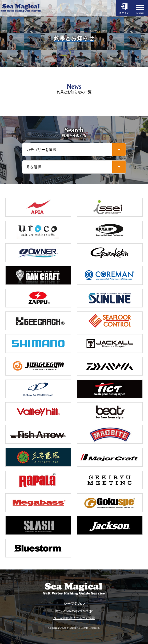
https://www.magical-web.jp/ (74, 611)
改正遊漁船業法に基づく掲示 (74, 618)
